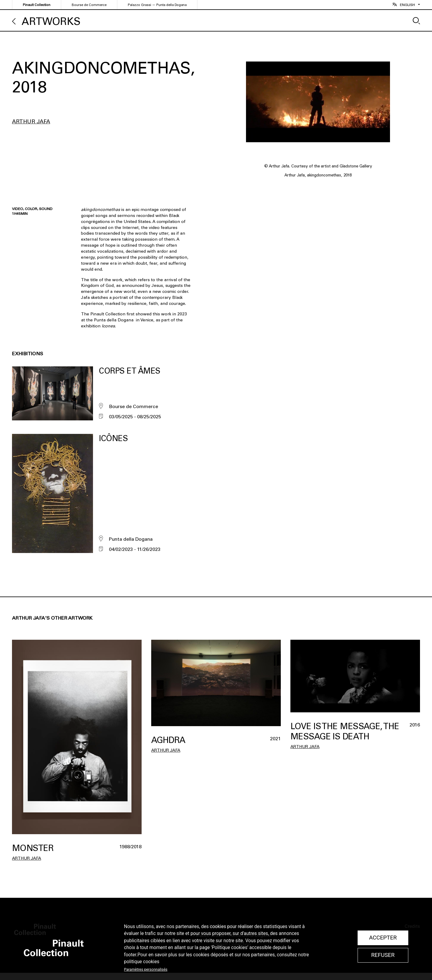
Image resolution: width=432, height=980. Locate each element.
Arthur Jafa (31, 122)
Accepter (383, 938)
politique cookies (142, 962)
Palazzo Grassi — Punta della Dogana (157, 5)
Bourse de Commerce (89, 5)
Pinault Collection (37, 5)
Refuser (383, 955)
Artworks (51, 21)
